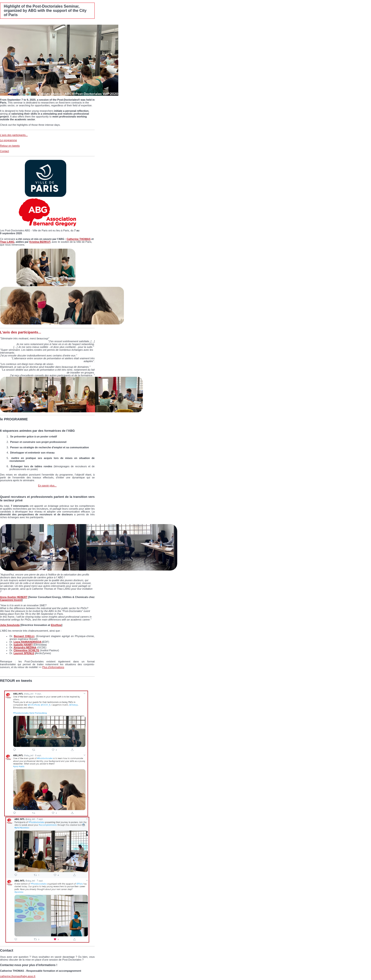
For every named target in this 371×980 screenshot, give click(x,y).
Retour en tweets (10, 146)
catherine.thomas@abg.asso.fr (18, 976)
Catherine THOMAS (78, 239)
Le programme (9, 140)
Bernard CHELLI (24, 636)
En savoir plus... (47, 486)
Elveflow (56, 625)
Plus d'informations (53, 667)
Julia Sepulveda (10, 625)
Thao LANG (7, 242)
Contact (4, 151)
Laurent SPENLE (24, 653)
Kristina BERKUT (40, 242)
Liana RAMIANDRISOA (27, 642)
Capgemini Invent (11, 600)
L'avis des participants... (14, 135)
